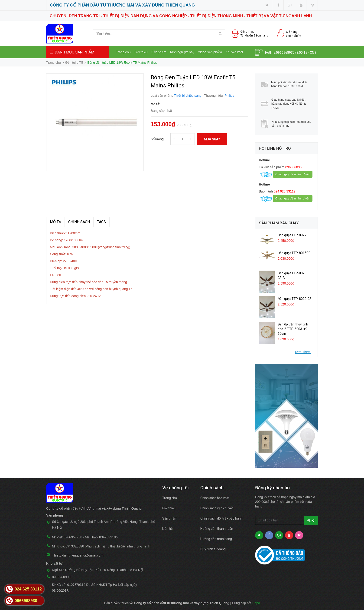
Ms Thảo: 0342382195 (101, 537)
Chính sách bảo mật (215, 498)
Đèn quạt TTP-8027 (292, 235)
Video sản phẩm (210, 52)
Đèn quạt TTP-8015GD (294, 253)
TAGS (101, 222)
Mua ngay (212, 139)
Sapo (256, 603)
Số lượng (157, 139)
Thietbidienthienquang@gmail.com (78, 555)
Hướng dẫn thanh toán (217, 529)
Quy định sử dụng (213, 549)
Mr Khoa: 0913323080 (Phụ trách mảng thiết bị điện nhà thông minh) (102, 546)
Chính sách (79, 222)
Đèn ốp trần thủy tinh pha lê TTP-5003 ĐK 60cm (293, 329)
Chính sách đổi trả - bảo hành (221, 518)
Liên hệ (123, 65)
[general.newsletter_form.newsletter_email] (286, 520)
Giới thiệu (141, 52)
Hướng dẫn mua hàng (216, 539)
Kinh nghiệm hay (182, 52)
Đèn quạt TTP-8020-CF (294, 299)
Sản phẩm (159, 52)
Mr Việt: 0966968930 (67, 537)
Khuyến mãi (234, 52)
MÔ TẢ (55, 222)
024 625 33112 (284, 191)
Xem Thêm (303, 352)
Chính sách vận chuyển (217, 508)
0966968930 (285, 53)
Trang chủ (123, 52)
